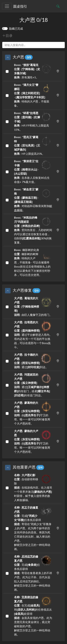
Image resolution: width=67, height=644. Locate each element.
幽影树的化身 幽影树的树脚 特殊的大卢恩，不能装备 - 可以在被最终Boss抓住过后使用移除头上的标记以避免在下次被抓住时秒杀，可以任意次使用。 (33, 262)
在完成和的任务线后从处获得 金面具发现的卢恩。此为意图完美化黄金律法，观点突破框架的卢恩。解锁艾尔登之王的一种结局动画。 (33, 616)
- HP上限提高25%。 (33, 145)
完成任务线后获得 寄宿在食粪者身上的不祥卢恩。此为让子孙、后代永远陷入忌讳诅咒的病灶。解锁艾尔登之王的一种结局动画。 (33, 573)
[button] (8, 57)
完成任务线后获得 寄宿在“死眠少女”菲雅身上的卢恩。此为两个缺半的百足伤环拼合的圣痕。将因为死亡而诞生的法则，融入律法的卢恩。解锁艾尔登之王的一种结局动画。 (33, 528)
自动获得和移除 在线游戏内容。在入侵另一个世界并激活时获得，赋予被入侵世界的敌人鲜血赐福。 (33, 487)
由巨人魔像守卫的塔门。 (33, 306)
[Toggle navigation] (7, 6)
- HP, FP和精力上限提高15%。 (33, 121)
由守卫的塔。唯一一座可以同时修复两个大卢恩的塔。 (33, 413)
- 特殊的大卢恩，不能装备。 (33, 95)
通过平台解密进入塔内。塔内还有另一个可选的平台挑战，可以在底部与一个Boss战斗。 (33, 334)
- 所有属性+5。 (33, 71)
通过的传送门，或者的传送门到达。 (33, 385)
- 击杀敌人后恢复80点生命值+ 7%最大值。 (33, 171)
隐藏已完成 (16, 28)
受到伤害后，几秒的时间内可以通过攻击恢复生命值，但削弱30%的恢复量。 (33, 230)
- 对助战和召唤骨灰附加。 (33, 199)
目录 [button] (7, 35)
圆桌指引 (20, 6)
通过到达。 (33, 361)
